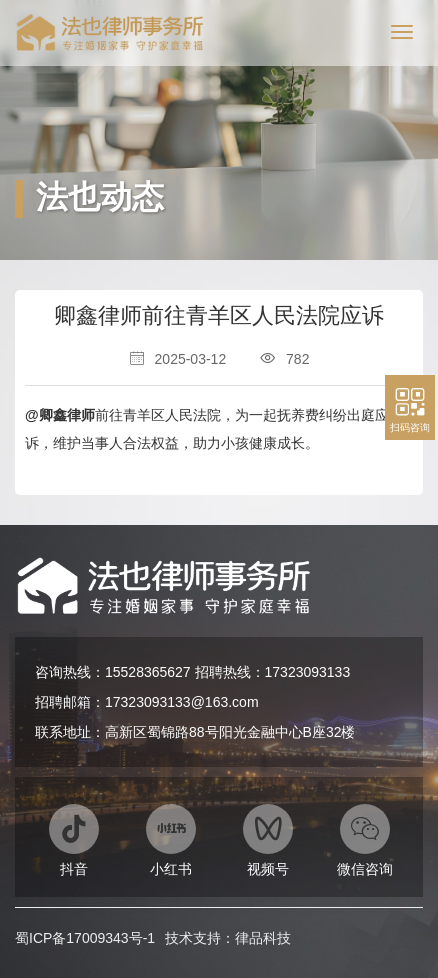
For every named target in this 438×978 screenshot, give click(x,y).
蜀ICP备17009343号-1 (85, 938)
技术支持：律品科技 (228, 938)
